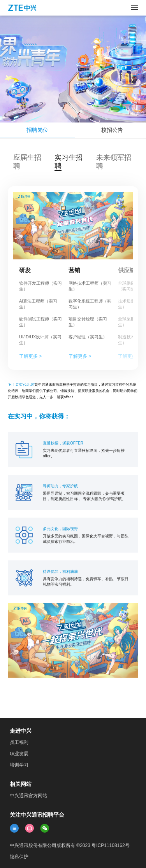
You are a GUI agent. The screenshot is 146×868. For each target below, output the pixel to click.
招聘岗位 (37, 130)
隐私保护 (19, 857)
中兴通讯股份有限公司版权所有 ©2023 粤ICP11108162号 (70, 845)
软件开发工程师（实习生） (40, 286)
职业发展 (19, 754)
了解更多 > (30, 356)
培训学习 (19, 765)
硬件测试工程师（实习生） (40, 322)
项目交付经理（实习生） (88, 322)
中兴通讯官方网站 (28, 796)
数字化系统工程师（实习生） (90, 304)
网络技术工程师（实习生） (90, 286)
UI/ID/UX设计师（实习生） (40, 340)
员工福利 (19, 742)
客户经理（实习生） (88, 337)
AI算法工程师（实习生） (38, 304)
